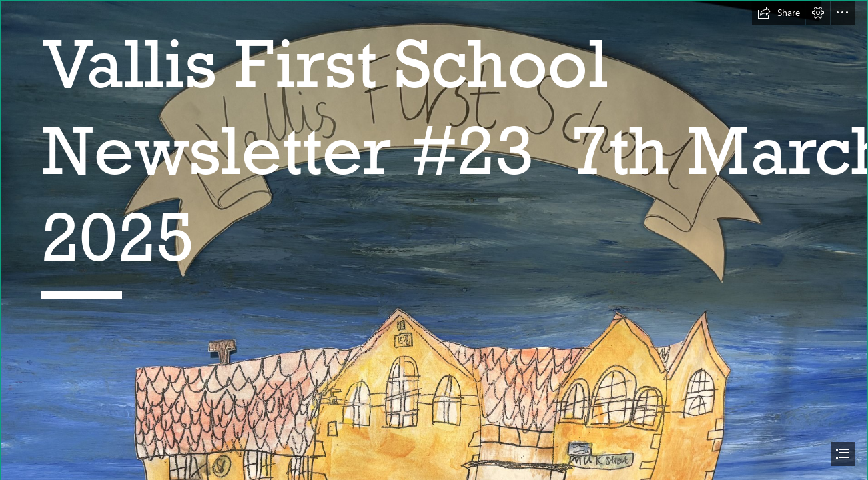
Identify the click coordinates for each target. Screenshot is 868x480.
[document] (434, 240)
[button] (779, 13)
